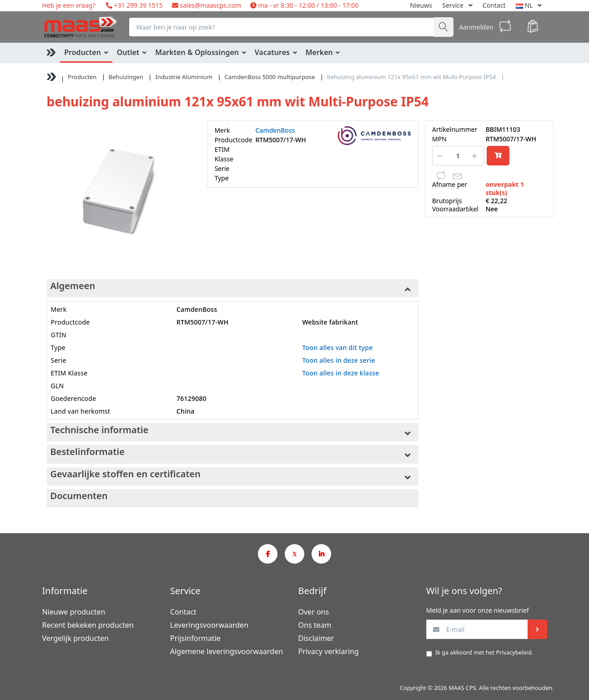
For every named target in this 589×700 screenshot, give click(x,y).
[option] (120, 194)
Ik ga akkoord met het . (484, 652)
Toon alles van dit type (337, 347)
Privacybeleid (513, 652)
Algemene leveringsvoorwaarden (227, 651)
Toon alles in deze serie (338, 360)
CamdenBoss (275, 130)
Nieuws (421, 5)
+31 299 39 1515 (138, 5)
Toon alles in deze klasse (340, 373)
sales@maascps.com (210, 5)
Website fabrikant (330, 322)
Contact (494, 5)
